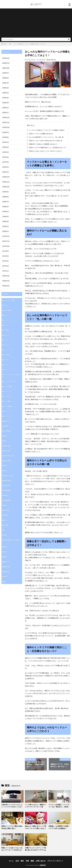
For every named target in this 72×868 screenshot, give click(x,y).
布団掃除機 (7, 495)
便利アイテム (8, 417)
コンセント (7, 342)
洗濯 (5, 529)
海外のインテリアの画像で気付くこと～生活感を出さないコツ (46, 147)
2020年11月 (6, 63)
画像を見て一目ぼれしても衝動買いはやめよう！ (42, 144)
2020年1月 (6, 112)
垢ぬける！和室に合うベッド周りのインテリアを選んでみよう (35, 826)
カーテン (6, 312)
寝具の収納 (7, 441)
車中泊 (6, 571)
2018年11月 (6, 180)
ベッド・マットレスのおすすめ (12, 372)
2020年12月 (6, 58)
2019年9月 (6, 132)
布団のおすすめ (8, 471)
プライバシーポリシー (53, 859)
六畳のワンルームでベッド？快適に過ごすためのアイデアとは (35, 847)
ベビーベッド (8, 407)
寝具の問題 (7, 446)
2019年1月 (6, 171)
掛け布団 (6, 505)
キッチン (6, 332)
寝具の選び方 (8, 456)
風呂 (5, 575)
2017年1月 (6, 268)
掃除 (5, 500)
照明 (5, 541)
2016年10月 (6, 283)
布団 (5, 466)
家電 (5, 432)
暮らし (6, 515)
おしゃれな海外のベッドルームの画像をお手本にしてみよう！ (30, 44)
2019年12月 (6, 117)
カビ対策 (6, 327)
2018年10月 (6, 185)
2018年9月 (6, 190)
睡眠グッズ (7, 556)
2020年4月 (6, 97)
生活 (55, 60)
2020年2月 (6, 107)
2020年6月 (6, 88)
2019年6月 (6, 146)
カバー (6, 322)
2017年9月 (6, 249)
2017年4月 (6, 254)
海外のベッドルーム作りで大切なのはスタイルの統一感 (44, 140)
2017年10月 (6, 244)
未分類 (6, 520)
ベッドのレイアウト (10, 378)
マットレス (7, 412)
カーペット (7, 317)
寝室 (52, 60)
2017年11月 (6, 239)
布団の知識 (7, 481)
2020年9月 (6, 73)
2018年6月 (6, 205)
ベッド (6, 366)
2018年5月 (6, 210)
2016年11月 (6, 278)
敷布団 (6, 510)
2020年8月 (6, 78)
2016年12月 (6, 273)
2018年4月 (6, 215)
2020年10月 (6, 68)
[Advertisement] (36, 24)
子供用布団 (7, 427)
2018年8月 (6, 195)
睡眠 (5, 551)
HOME (5, 44)
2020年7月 (6, 83)
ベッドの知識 (8, 383)
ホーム (15, 859)
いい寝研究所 (42, 863)
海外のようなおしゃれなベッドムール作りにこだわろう (44, 151)
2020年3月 (6, 102)
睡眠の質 (6, 566)
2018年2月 (6, 224)
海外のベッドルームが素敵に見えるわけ (40, 133)
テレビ (6, 356)
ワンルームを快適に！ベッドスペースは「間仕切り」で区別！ (59, 805)
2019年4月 (6, 156)
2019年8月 (6, 136)
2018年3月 (6, 220)
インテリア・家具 (9, 298)
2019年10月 (6, 127)
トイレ (6, 361)
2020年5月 (6, 92)
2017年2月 (6, 264)
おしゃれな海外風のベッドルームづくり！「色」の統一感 (45, 137)
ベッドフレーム (8, 393)
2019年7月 (6, 141)
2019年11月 (6, 122)
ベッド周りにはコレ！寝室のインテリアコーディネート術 (35, 805)
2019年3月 (6, 161)
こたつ (6, 337)
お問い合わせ (40, 859)
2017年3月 (6, 259)
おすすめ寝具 (8, 307)
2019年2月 (6, 166)
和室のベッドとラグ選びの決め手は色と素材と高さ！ (12, 826)
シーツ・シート (8, 347)
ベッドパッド (8, 388)
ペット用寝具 (8, 402)
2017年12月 (6, 234)
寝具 (10, 44)
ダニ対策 (6, 351)
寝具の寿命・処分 (9, 451)
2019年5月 (6, 151)
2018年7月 (6, 200)
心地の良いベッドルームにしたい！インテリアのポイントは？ (12, 805)
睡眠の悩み (7, 561)
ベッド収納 (7, 397)
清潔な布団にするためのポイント (12, 535)
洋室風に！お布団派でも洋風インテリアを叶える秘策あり (59, 826)
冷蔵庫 (6, 422)
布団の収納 (7, 476)
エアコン (6, 303)
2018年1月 (6, 229)
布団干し (6, 490)
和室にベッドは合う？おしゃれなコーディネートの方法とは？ (12, 847)
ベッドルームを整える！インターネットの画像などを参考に (46, 130)
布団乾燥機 (7, 485)
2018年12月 (6, 176)
